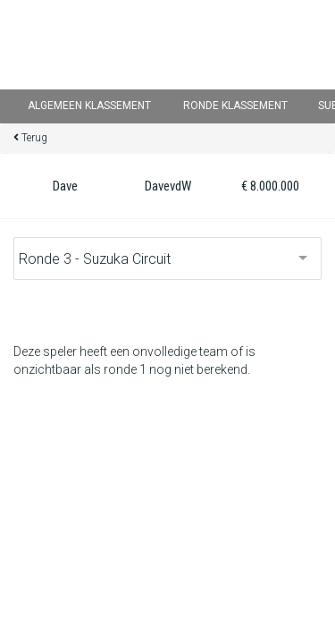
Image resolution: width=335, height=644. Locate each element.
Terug (34, 138)
